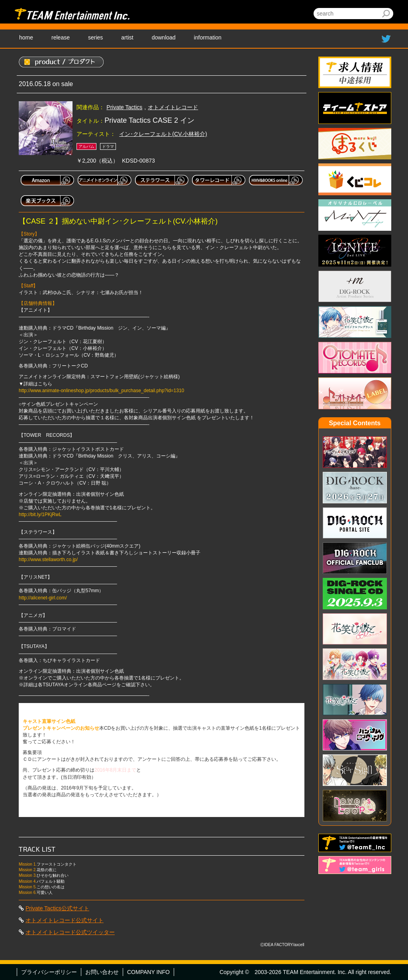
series (95, 37)
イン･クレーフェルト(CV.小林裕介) (163, 134)
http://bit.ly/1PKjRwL (40, 515)
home (26, 37)
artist (127, 37)
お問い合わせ (102, 972)
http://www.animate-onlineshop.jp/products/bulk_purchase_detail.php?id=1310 (101, 391)
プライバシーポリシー (49, 972)
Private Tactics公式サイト (57, 908)
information (208, 37)
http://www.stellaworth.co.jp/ (48, 560)
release (61, 37)
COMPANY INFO (148, 972)
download (164, 37)
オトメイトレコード (173, 107)
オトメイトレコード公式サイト (65, 920)
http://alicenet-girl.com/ (43, 598)
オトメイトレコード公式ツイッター (70, 932)
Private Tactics (124, 107)
